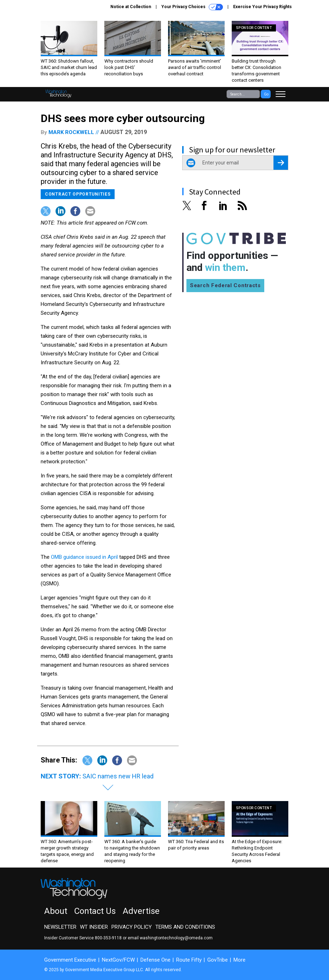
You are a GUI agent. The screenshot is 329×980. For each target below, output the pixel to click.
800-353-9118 (108, 938)
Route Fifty (189, 960)
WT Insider (94, 927)
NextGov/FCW (118, 960)
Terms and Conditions (185, 927)
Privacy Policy (132, 927)
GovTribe (218, 960)
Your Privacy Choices (192, 7)
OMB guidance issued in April (84, 557)
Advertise (141, 911)
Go (266, 94)
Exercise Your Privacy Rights (262, 7)
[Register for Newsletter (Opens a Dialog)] (281, 163)
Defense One (155, 960)
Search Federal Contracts (225, 285)
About (56, 911)
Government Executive (70, 960)
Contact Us (95, 911)
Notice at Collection (131, 7)
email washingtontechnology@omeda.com (170, 938)
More (239, 960)
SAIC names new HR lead (118, 776)
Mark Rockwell (71, 132)
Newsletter (60, 927)
